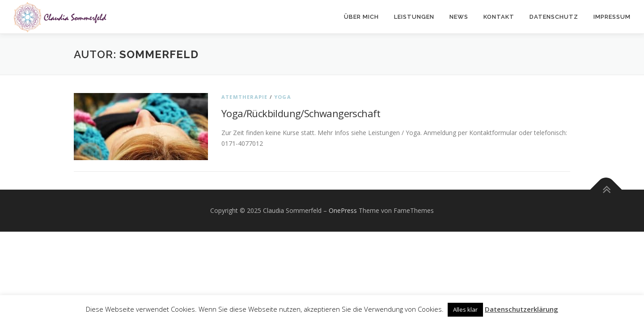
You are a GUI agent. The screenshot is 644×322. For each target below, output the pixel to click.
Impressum (612, 17)
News (459, 17)
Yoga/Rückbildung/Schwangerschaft (301, 113)
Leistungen (414, 17)
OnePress (343, 210)
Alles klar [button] (465, 309)
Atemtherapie (244, 97)
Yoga (283, 97)
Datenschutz (554, 17)
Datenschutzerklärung (521, 309)
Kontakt (499, 17)
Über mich (361, 17)
